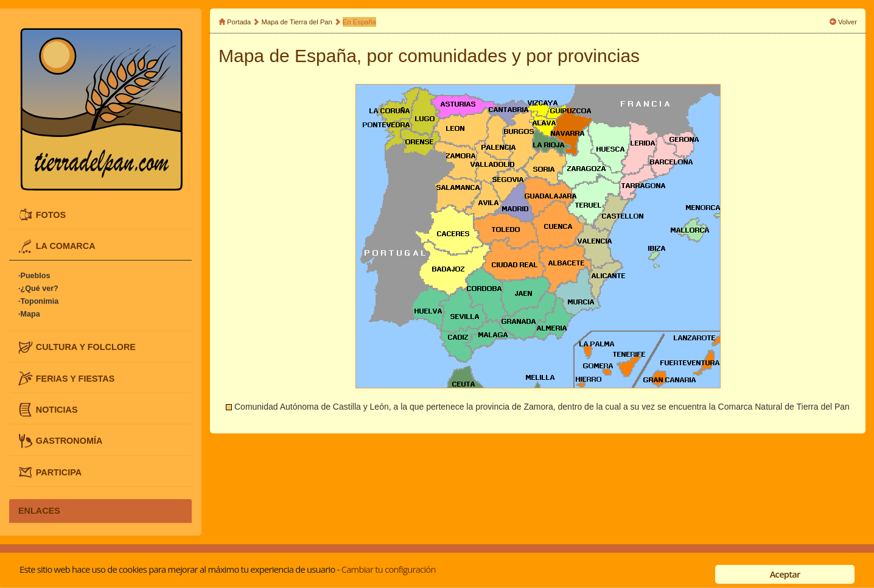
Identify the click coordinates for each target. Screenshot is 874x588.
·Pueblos (34, 276)
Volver (848, 22)
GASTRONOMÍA (69, 441)
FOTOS (51, 214)
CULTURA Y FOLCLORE (86, 347)
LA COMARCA (66, 246)
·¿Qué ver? (38, 289)
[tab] (100, 215)
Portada (239, 22)
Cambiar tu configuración (389, 569)
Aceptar (785, 574)
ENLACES (39, 511)
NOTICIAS (57, 410)
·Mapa (29, 315)
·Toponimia (38, 302)
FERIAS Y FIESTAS (75, 378)
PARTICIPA (59, 472)
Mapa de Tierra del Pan (297, 22)
